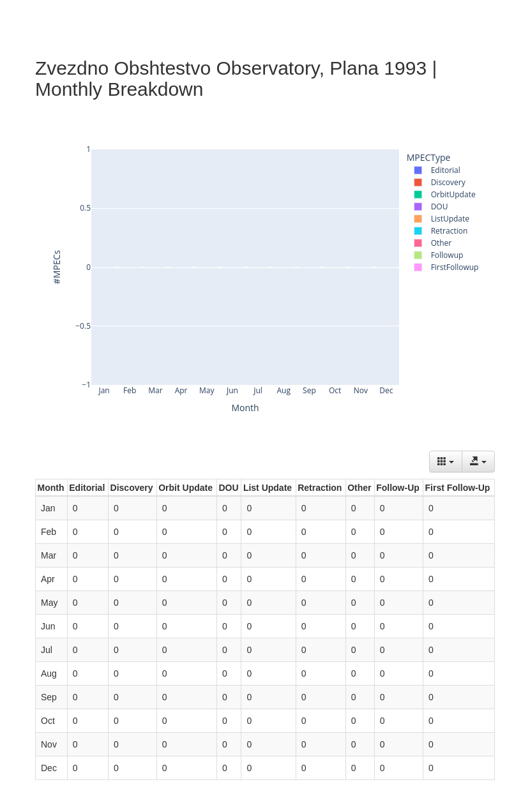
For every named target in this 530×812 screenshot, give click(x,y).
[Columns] (446, 462)
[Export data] (478, 462)
